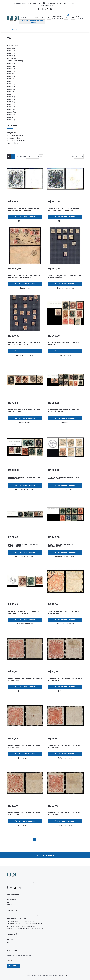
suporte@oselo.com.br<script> (55, 3)
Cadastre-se (60, 18)
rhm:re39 (11, 53)
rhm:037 (11, 87)
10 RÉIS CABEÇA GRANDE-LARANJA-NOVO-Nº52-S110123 (65, 814)
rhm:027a (12, 112)
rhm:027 (11, 76)
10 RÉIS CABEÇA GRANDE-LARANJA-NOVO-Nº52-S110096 (65, 747)
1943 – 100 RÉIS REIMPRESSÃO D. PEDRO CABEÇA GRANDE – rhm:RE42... (24, 210)
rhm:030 (11, 92)
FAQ (8, 943)
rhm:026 (11, 102)
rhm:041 (11, 105)
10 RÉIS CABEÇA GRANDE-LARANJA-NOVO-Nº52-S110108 (25, 680)
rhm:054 (11, 99)
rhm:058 (11, 71)
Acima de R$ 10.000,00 (14, 143)
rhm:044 (11, 81)
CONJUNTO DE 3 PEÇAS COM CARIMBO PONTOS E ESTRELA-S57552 (23, 612)
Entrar (53, 18)
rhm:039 (11, 120)
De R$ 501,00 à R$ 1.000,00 (15, 138)
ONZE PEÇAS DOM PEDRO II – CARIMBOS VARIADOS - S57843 (64, 411)
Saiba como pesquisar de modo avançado (32, 22)
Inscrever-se (13, 966)
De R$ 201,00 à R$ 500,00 (15, 136)
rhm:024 (11, 79)
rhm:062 (11, 56)
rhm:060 (11, 69)
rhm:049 (11, 110)
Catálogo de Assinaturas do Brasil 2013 (21, 926)
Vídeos (74, 3)
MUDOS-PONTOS (65, 355)
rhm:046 (11, 94)
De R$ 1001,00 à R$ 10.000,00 (16, 141)
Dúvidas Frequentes (46, 5)
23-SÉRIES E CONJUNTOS (65, 288)
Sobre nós (10, 940)
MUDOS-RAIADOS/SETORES (25, 490)
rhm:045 (11, 84)
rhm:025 (11, 97)
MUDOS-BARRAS (65, 423)
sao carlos (12, 58)
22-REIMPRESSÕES (25, 221)
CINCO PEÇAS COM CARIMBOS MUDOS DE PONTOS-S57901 (25, 411)
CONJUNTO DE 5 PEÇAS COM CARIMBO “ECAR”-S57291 (64, 478)
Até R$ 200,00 (11, 133)
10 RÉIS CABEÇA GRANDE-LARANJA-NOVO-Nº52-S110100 (25, 747)
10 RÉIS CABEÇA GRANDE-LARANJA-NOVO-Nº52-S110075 (25, 814)
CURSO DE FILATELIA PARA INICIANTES (19, 919)
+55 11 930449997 (34, 3)
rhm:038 (11, 107)
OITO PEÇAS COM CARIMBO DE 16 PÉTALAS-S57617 (62, 545)
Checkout (10, 902)
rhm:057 (11, 64)
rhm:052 (11, 48)
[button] (55, 16)
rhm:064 (11, 115)
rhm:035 (11, 74)
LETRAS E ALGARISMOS (65, 490)
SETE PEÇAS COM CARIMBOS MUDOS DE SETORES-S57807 (24, 478)
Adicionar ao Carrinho (25, 217)
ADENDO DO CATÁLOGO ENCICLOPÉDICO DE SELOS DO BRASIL (26, 929)
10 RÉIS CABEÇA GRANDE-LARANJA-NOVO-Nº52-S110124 (65, 680)
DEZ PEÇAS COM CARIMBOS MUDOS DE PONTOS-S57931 (64, 344)
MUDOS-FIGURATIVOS (25, 624)
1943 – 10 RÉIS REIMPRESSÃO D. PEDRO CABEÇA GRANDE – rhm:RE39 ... (63, 210)
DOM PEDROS (25, 288)
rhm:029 (11, 89)
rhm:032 (11, 117)
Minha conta (11, 900)
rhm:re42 (11, 51)
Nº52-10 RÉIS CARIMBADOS (65, 624)
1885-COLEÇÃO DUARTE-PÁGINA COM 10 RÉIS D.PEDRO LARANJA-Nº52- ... (24, 344)
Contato (10, 945)
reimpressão (12, 46)
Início (8, 29)
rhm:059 (11, 66)
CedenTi (66, 976)
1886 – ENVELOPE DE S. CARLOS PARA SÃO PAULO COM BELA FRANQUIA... (25, 277)
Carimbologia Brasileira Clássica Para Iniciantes (24, 924)
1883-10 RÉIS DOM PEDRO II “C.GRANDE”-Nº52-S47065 (64, 612)
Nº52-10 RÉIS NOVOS (25, 691)
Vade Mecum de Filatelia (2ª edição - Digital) (22, 916)
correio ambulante (15, 61)
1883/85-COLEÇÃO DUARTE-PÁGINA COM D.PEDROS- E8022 (65, 277)
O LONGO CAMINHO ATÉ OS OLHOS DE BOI (20, 921)
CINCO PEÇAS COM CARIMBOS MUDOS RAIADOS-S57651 (24, 545)
